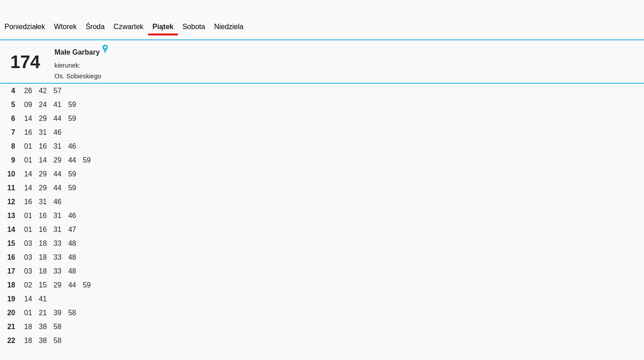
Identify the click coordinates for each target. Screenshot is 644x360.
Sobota (194, 27)
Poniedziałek (25, 27)
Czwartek (129, 27)
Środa (95, 27)
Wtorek (66, 27)
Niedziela (229, 27)
